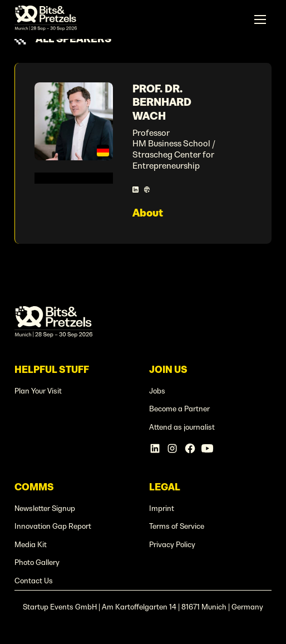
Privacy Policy (172, 545)
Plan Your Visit (38, 391)
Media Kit (31, 545)
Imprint (162, 508)
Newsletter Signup (45, 508)
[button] (260, 19)
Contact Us (34, 581)
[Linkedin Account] (155, 448)
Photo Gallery (37, 562)
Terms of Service (177, 526)
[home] (46, 19)
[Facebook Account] (190, 448)
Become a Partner (179, 409)
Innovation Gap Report (53, 526)
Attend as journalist (182, 427)
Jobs (157, 391)
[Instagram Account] (172, 448)
